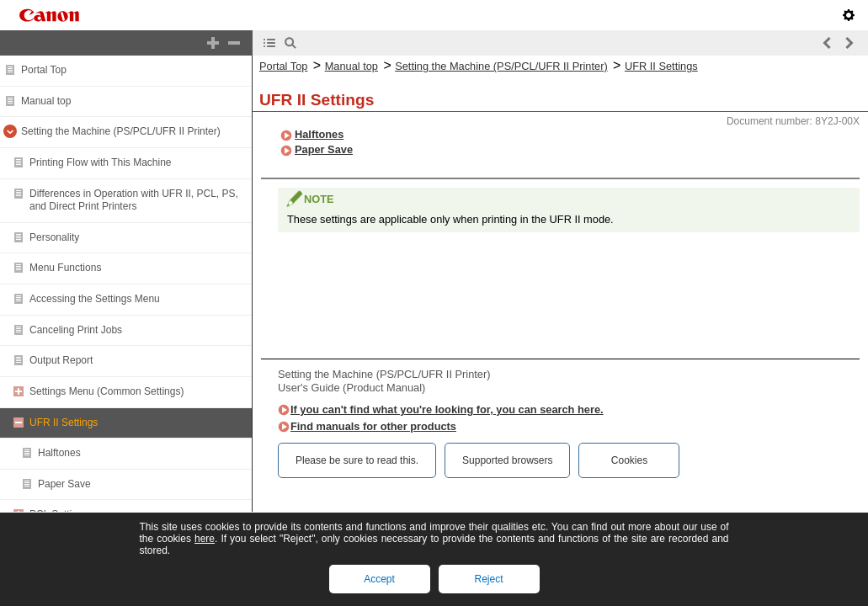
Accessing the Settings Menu (95, 299)
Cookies (629, 460)
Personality (54, 237)
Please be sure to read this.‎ (357, 460)
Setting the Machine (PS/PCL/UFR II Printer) (121, 131)
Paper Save (64, 484)
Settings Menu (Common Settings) (107, 391)
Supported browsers (507, 460)
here (205, 539)
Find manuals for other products (373, 426)
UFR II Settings (64, 423)
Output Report (61, 360)
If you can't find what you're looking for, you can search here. (447, 409)
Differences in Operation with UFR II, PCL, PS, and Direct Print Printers (134, 200)
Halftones (59, 453)
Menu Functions (65, 268)
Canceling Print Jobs (76, 330)
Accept (379, 579)
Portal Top (44, 70)
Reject (488, 579)
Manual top (46, 101)
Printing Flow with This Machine (101, 162)
